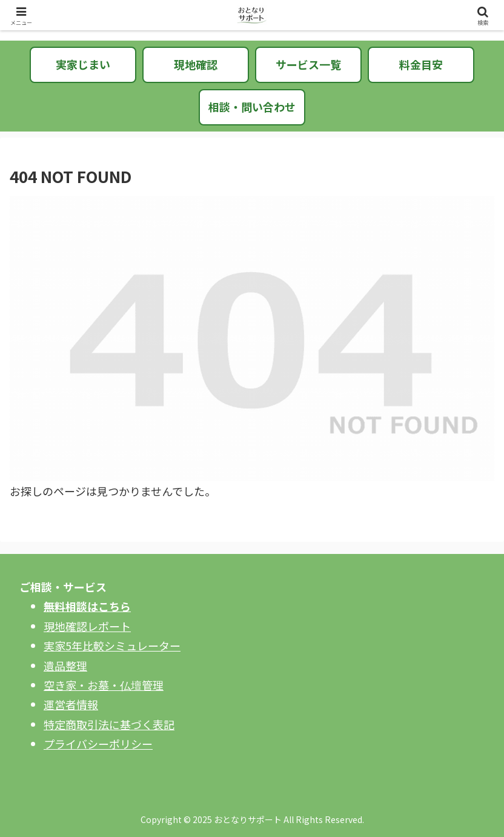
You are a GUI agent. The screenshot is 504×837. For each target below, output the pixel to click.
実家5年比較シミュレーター (112, 645)
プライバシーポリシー (98, 744)
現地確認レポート (87, 626)
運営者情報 (71, 704)
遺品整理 (65, 665)
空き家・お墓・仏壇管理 (104, 685)
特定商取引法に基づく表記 (109, 724)
